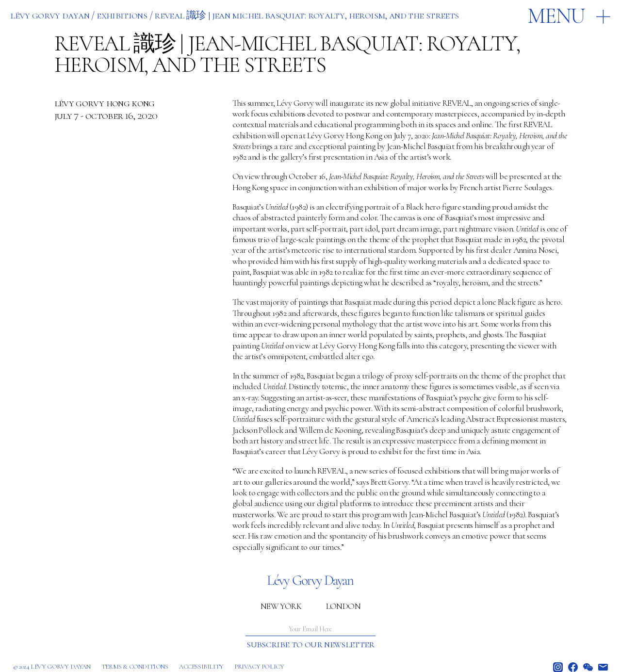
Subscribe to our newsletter (310, 644)
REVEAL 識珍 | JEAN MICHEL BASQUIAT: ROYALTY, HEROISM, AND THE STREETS (306, 15)
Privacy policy (259, 667)
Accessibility (201, 667)
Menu (556, 16)
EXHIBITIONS (122, 15)
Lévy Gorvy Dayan (50, 15)
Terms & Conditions (135, 667)
